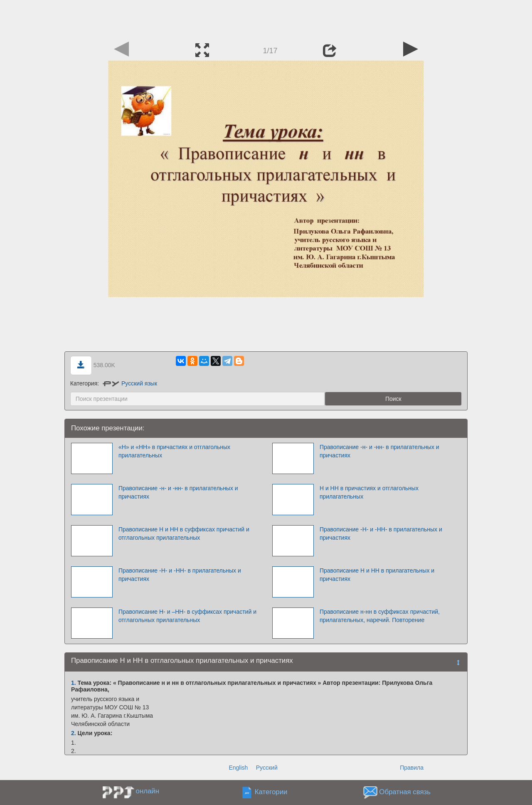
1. (74, 683)
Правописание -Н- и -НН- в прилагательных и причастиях (381, 533)
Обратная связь (405, 792)
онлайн (148, 791)
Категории (271, 792)
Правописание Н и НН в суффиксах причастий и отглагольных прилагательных (184, 533)
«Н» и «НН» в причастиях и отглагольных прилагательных (174, 451)
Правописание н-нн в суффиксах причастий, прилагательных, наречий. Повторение (380, 616)
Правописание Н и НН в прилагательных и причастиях (377, 575)
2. (74, 733)
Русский (267, 768)
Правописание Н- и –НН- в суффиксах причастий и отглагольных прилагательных (187, 616)
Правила (412, 768)
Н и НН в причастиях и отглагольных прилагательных (369, 492)
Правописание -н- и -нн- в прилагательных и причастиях (379, 451)
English (238, 768)
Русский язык (130, 383)
